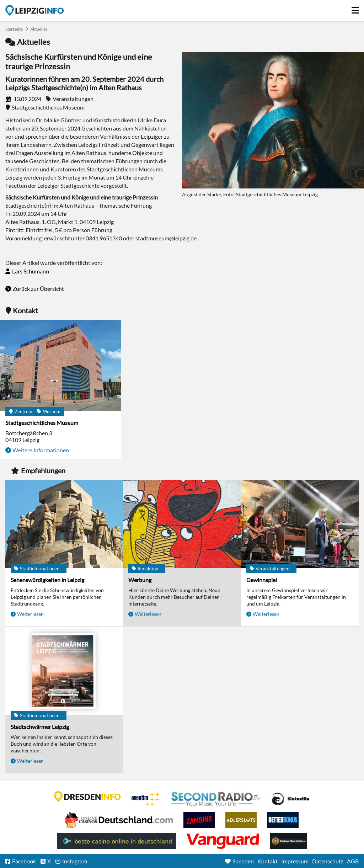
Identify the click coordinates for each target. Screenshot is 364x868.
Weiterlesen (30, 614)
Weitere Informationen (41, 450)
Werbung (140, 580)
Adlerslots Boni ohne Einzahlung (241, 820)
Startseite (34, 10)
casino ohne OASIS (223, 841)
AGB (353, 861)
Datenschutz (328, 861)
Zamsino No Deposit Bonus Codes (199, 820)
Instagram (75, 861)
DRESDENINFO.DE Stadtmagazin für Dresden (87, 797)
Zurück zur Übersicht (38, 289)
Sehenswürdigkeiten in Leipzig (47, 580)
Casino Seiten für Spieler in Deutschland (290, 799)
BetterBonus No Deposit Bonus (283, 820)
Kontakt (267, 861)
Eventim (146, 799)
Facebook (24, 861)
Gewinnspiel (262, 580)
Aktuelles (39, 29)
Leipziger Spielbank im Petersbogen (119, 820)
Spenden (243, 861)
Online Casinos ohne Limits (288, 841)
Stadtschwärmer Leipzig (40, 727)
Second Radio (216, 799)
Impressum (295, 861)
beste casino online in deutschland (117, 841)
